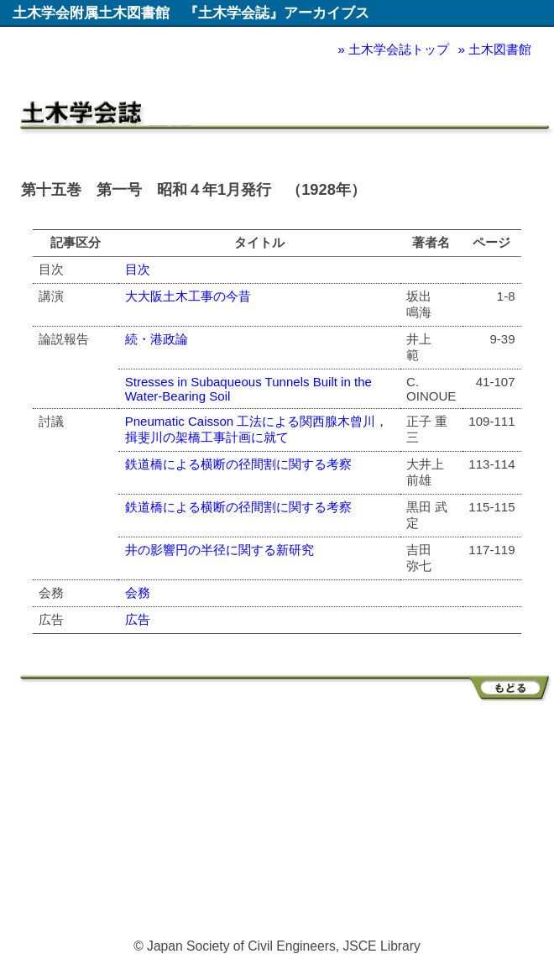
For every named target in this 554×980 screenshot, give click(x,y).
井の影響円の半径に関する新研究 (220, 550)
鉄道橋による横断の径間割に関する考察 (238, 464)
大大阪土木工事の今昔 (188, 296)
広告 (138, 619)
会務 (138, 592)
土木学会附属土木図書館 (91, 13)
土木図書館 (500, 49)
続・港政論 (157, 339)
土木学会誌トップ (399, 49)
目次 (138, 269)
